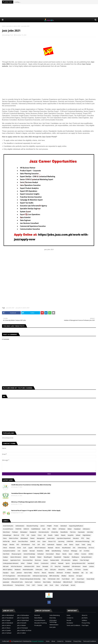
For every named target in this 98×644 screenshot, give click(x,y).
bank (44, 529)
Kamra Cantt (29, 582)
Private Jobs (38, 625)
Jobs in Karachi (22, 623)
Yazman (40, 585)
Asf (80, 551)
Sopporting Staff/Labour (76, 526)
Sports (68, 563)
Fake (44, 579)
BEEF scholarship (54, 576)
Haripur (46, 560)
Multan (70, 529)
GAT (73, 579)
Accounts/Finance (8, 529)
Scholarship (55, 532)
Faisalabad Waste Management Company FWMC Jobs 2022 (31, 493)
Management (41, 538)
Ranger (5, 545)
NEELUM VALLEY (68, 582)
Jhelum (25, 557)
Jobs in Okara (6, 628)
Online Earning (82, 548)
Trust (28, 585)
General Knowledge (29, 554)
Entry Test (58, 566)
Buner (38, 566)
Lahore (42, 526)
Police (40, 535)
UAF (39, 545)
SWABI (47, 551)
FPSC (83, 538)
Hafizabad (40, 554)
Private (56, 526)
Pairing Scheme (20, 585)
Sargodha (71, 535)
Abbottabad (24, 538)
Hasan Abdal (90, 579)
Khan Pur (37, 573)
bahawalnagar (7, 535)
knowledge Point (8, 35)
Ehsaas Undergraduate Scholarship (30, 579)
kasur (70, 554)
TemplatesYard (17, 641)
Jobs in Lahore (6, 625)
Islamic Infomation (16, 557)
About (53, 641)
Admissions (86, 529)
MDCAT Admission (40, 548)
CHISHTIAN (70, 541)
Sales (46, 570)
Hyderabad (51, 545)
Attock (14, 541)
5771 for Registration (9, 576)
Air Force (91, 548)
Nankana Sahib (55, 560)
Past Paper (85, 625)
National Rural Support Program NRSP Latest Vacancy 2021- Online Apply (36, 510)
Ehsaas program (16, 554)
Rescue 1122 (52, 541)
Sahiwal (78, 535)
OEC (74, 548)
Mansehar (51, 573)
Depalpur (6, 573)
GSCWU (91, 554)
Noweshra (40, 551)
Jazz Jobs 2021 (10, 308)
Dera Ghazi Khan (23, 541)
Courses (84, 554)
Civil (19, 551)
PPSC (23, 535)
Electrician (38, 560)
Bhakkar (64, 576)
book (51, 585)
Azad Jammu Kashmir (9, 551)
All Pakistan (62, 529)
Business (71, 576)
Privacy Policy (86, 623)
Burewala (45, 566)
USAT (34, 585)
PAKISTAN (18, 529)
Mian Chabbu (47, 582)
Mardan (12, 545)
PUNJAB (49, 526)
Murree (58, 548)
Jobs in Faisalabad (8, 618)
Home (4, 26)
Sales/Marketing (56, 551)
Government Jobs (8, 526)
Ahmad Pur (62, 570)
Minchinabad (57, 582)
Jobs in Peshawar (23, 628)
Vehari (23, 563)
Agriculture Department (64, 538)
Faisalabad (77, 529)
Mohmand (60, 573)
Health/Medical (36, 529)
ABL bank (6, 566)
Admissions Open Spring (40, 576)
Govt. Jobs (53, 627)
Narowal (32, 551)
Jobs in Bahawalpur (23, 615)
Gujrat (77, 545)
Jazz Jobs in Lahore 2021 (14, 26)
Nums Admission (8, 585)
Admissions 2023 (29, 566)
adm (46, 585)
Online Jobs (39, 570)
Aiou (39, 541)
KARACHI (26, 529)
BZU (44, 545)
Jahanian (19, 573)
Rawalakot (76, 573)
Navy (88, 538)
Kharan (44, 573)
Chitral (5, 548)
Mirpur (58, 554)
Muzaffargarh (48, 557)
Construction (45, 563)
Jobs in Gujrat (6, 620)
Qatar (44, 541)
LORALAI (53, 563)
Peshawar (15, 532)
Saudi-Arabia (51, 538)
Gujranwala (81, 532)
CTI (51, 566)
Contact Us (70, 618)
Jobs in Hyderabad (23, 620)
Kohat (19, 548)
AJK (45, 535)
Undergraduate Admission (11, 563)
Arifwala (70, 570)
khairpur (5, 560)
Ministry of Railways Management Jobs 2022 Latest (28, 502)
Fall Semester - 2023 (54, 579)
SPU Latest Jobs (66, 560)
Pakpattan (66, 557)
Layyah (30, 548)
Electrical (37, 615)
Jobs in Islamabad (7, 623)
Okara (5, 538)
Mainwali (61, 563)
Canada (85, 570)
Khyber (39, 557)
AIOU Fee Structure (16, 566)
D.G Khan (87, 551)
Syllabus (75, 560)
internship (90, 532)
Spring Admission (86, 557)
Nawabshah (58, 557)
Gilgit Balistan (87, 535)
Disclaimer (70, 623)
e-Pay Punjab (65, 585)
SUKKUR (33, 541)
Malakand (18, 570)
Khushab (32, 557)
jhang (89, 545)
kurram (73, 585)
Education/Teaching (32, 526)
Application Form (15, 560)
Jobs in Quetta (6, 630)
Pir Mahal (68, 573)
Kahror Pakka (28, 573)
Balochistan (6, 532)
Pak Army (73, 532)
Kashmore (38, 582)
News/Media (64, 532)
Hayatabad (66, 566)
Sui (87, 573)
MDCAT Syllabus (8, 570)
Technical (66, 551)
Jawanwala (6, 582)
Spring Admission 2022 (79, 563)
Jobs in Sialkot (21, 633)
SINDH (54, 529)
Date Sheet (6, 554)
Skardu (64, 554)
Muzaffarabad (66, 548)
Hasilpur (5, 557)
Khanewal (12, 548)
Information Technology (53, 621)
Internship (53, 618)
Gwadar (25, 551)
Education (76, 538)
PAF (93, 541)
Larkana (91, 566)
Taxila (83, 545)
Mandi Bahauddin (28, 570)
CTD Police (78, 570)
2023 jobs (53, 570)
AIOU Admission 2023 (24, 576)
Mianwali (51, 548)
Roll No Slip (6, 541)
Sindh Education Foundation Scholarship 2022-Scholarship (31, 485)
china (57, 585)
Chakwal (29, 563)
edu (91, 573)
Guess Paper (80, 579)
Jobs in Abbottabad (8, 615)
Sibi (82, 573)
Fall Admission (26, 545)
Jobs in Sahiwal (7, 633)
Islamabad (64, 526)
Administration (20, 526)
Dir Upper (79, 576)
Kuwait (85, 566)
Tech (34, 545)
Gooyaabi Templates (38, 641)
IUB (28, 535)
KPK (49, 529)
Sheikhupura (75, 557)
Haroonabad (50, 554)
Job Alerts (85, 618)
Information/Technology (82, 541)
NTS (18, 545)
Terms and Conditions (73, 625)
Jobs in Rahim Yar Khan (24, 630)
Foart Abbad (66, 579)
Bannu (71, 545)
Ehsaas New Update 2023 (10, 579)
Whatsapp (74, 551)
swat (66, 545)
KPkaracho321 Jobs (17, 582)
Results (50, 535)
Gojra (13, 573)
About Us (85, 615)
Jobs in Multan (22, 625)
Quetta (33, 535)
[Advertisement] (49, 11)
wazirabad (91, 563)
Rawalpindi (33, 532)
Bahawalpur (24, 532)
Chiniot (36, 563)
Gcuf (25, 548)
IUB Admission (76, 566)
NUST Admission (80, 582)
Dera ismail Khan (28, 560)
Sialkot (57, 535)
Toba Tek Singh (84, 560)
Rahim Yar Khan (14, 538)
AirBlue (77, 554)
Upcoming (61, 541)
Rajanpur (59, 545)
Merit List (16, 535)
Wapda (63, 535)
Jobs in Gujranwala (23, 618)
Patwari (32, 538)
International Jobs (44, 532)
